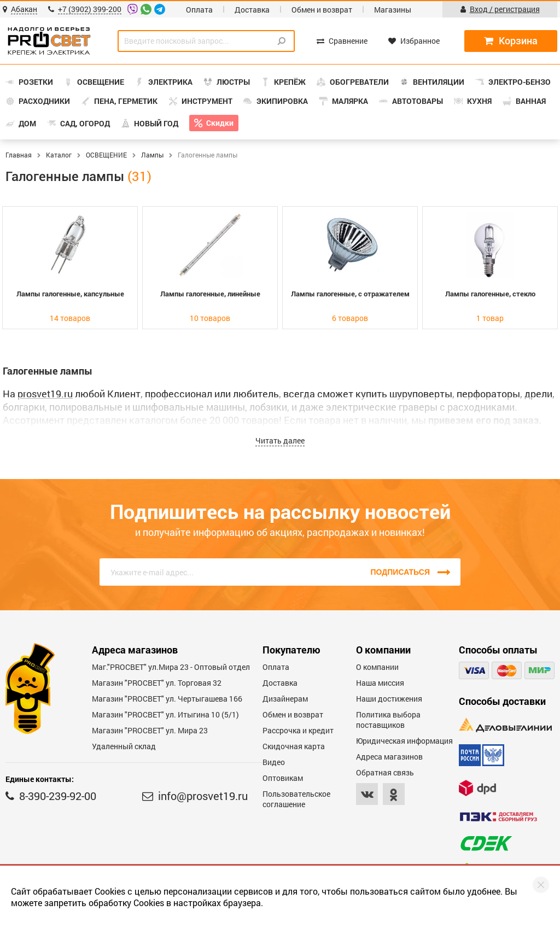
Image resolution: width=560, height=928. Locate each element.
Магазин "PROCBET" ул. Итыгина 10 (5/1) (165, 714)
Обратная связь (385, 772)
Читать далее (280, 440)
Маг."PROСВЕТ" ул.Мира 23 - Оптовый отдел (171, 667)
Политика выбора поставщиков (388, 720)
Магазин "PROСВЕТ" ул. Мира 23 (150, 730)
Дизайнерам (285, 699)
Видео (274, 762)
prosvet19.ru (45, 394)
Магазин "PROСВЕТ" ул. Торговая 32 (157, 683)
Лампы (152, 155)
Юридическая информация (404, 741)
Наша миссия (380, 683)
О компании (377, 667)
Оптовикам (283, 778)
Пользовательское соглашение (296, 799)
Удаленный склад (124, 746)
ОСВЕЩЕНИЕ (106, 155)
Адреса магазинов (389, 757)
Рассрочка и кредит (298, 730)
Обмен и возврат (322, 10)
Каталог (59, 155)
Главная (19, 155)
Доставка (252, 10)
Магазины (393, 10)
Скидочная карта (294, 746)
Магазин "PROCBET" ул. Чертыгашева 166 (167, 699)
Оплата (199, 10)
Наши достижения (389, 699)
